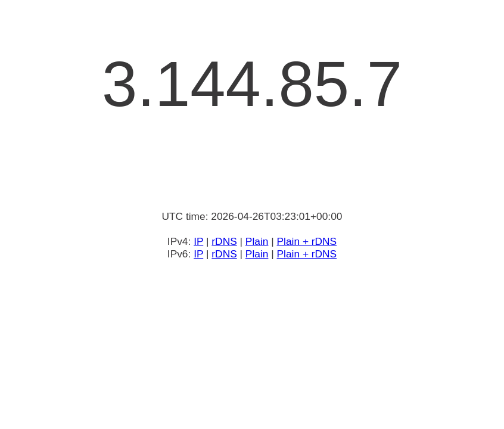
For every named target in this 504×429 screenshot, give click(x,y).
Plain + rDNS (307, 241)
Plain (257, 241)
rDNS (224, 241)
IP (198, 241)
